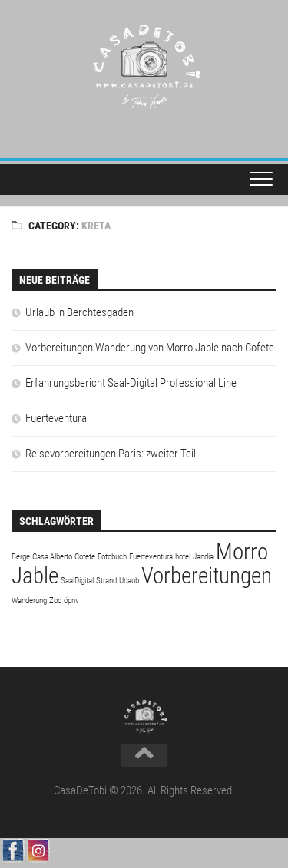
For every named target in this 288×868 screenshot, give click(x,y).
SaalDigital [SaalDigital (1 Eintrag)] (77, 581)
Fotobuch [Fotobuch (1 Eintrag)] (112, 557)
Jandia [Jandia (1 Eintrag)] (203, 557)
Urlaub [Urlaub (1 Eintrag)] (129, 581)
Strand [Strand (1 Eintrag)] (106, 581)
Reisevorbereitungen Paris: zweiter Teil (111, 454)
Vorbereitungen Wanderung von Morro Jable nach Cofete (150, 348)
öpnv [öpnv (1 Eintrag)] (71, 601)
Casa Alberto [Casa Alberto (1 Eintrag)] (52, 557)
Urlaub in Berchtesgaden (79, 312)
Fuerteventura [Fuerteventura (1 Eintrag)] (151, 557)
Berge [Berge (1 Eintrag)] (21, 557)
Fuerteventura (56, 418)
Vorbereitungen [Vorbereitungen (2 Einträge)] (207, 576)
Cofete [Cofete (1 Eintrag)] (85, 557)
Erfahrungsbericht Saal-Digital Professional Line (131, 383)
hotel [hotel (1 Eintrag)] (183, 557)
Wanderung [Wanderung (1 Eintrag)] (29, 601)
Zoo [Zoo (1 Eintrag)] (55, 601)
